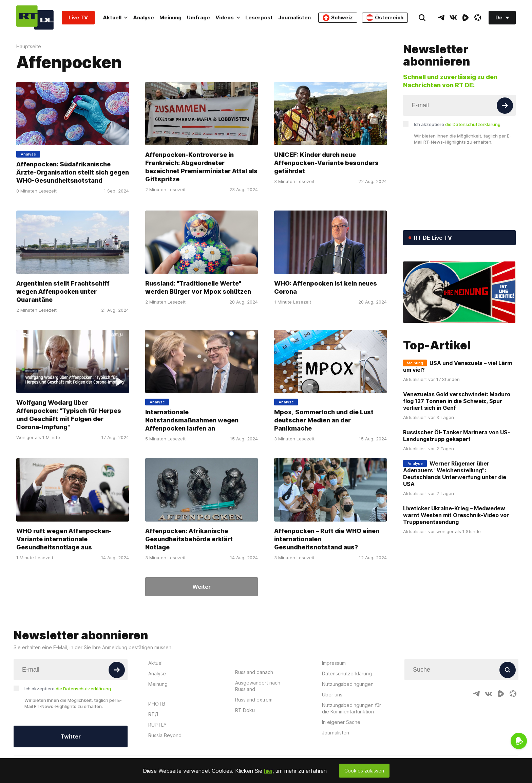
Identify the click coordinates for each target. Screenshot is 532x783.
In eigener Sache (341, 722)
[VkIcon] (453, 18)
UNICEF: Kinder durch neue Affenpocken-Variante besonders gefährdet (326, 163)
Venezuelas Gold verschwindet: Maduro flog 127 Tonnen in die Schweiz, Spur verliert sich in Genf (457, 401)
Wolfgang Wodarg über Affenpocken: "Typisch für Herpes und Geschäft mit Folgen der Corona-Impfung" (69, 414)
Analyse (144, 17)
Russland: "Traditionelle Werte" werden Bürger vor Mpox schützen (198, 287)
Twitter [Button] (71, 736)
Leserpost (259, 17)
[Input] (459, 105)
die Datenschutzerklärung (473, 124)
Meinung (170, 17)
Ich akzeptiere (457, 124)
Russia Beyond (165, 735)
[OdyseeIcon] (478, 18)
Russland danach (254, 672)
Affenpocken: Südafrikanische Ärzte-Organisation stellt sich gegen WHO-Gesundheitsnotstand (73, 172)
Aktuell (115, 17)
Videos (228, 17)
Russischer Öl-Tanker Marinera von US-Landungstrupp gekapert (457, 436)
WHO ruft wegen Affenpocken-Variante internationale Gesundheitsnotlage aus (64, 539)
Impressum (334, 663)
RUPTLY (157, 725)
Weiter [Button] (202, 587)
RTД (153, 714)
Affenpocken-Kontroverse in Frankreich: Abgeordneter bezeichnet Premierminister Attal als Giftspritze (201, 167)
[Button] (505, 106)
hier (268, 771)
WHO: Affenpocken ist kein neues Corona (326, 287)
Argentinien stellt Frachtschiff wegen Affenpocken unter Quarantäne (63, 292)
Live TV (78, 17)
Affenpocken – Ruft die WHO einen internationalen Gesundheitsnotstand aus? (327, 539)
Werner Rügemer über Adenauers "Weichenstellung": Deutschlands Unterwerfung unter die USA (455, 474)
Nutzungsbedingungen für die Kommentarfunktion (351, 708)
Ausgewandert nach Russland (258, 686)
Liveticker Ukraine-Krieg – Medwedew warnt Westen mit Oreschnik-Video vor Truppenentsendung (456, 515)
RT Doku (245, 710)
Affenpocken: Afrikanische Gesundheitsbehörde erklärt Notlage (189, 539)
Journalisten (294, 17)
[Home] (35, 17)
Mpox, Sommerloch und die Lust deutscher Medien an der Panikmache (324, 420)
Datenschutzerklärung (347, 673)
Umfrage (198, 17)
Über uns (332, 695)
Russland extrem (254, 700)
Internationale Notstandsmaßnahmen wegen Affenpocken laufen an (192, 420)
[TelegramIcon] (441, 18)
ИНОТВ (157, 704)
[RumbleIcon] (465, 18)
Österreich (385, 18)
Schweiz (338, 18)
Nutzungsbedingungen (348, 684)
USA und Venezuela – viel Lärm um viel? (458, 366)
